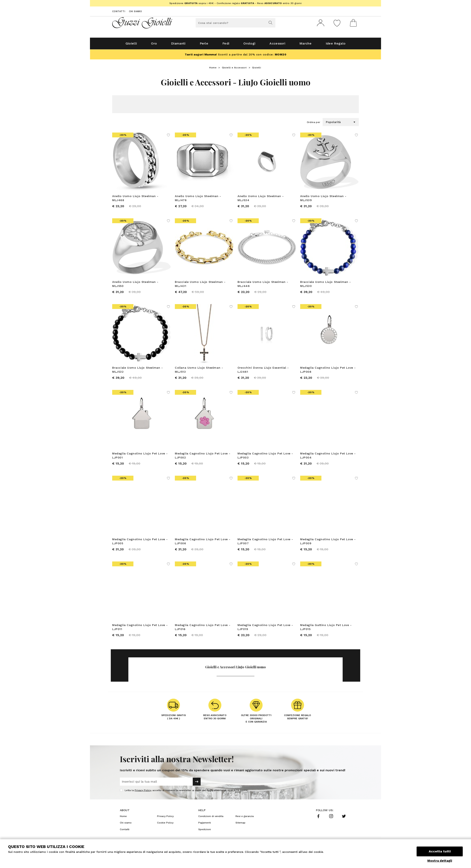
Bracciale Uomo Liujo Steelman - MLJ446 (263, 285)
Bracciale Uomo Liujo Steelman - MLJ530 (326, 285)
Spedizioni (205, 831)
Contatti (119, 11)
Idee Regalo (336, 45)
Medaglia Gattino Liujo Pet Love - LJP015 (326, 628)
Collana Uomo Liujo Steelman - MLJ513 (199, 371)
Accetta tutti (440, 851)
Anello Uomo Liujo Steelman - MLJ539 (323, 199)
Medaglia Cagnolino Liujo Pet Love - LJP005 (140, 543)
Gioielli (131, 45)
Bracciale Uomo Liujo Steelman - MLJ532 (138, 371)
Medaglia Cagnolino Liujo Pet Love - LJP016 (203, 628)
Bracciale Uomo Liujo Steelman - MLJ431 (200, 285)
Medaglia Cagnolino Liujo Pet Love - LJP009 (328, 543)
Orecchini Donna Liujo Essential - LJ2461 (263, 371)
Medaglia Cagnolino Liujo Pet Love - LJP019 (265, 628)
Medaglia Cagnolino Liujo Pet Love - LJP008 (328, 371)
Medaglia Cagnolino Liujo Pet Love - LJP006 (203, 543)
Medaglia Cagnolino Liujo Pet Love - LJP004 (328, 457)
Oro (154, 45)
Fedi (226, 45)
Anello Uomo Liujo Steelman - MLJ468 (135, 199)
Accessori (277, 45)
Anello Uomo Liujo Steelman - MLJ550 (135, 285)
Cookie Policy (165, 824)
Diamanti (178, 45)
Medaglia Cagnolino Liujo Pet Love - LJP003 (265, 457)
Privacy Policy (143, 792)
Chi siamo (136, 11)
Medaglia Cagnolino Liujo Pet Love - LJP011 (140, 628)
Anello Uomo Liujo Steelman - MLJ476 (198, 199)
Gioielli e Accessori (234, 69)
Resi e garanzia (245, 818)
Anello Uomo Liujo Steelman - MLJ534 (261, 199)
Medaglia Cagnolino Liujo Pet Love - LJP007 (265, 543)
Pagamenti (205, 824)
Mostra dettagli (440, 861)
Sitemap (240, 824)
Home (213, 69)
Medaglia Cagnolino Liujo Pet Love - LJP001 (140, 457)
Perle (204, 45)
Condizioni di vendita (211, 818)
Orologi (249, 45)
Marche (305, 45)
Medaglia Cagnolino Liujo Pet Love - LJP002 (203, 457)
